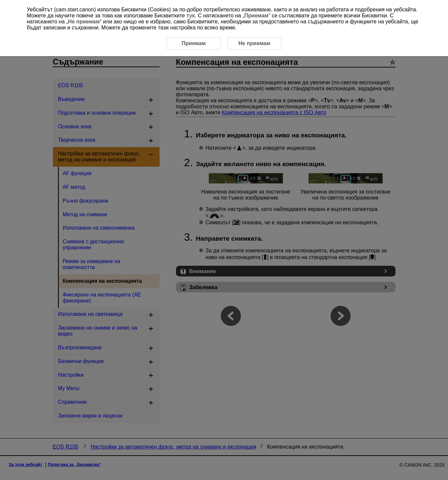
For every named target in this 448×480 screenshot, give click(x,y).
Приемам (256, 16)
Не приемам (84, 22)
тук (191, 16)
